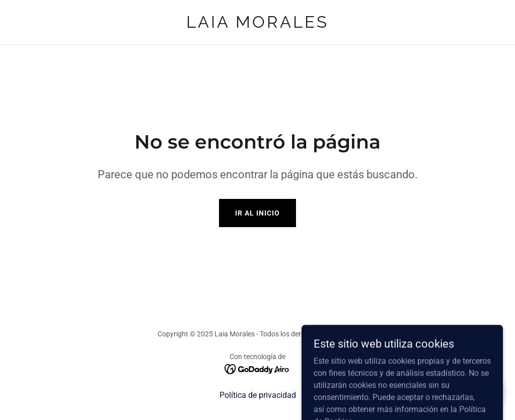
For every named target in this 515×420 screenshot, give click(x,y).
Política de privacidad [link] (258, 395)
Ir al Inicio (257, 213)
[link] (257, 25)
